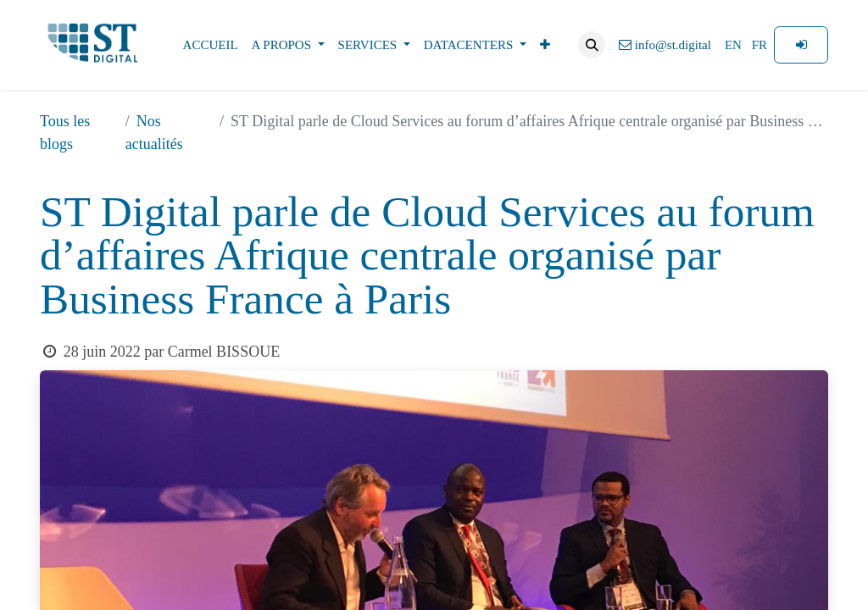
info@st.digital (665, 45)
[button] (592, 45)
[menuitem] (211, 45)
